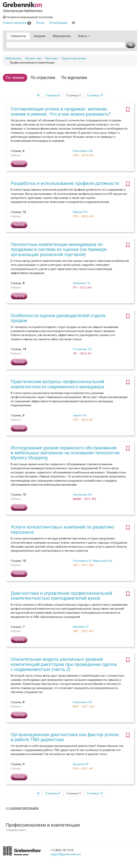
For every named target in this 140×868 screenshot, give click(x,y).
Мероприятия (62, 36)
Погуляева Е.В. (82, 561)
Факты (84, 36)
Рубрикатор (18, 36)
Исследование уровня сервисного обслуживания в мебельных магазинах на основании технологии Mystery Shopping (65, 453)
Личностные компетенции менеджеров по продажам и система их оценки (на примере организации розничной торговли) (59, 249)
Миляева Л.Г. (81, 627)
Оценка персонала (74, 58)
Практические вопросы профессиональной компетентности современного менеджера (57, 384)
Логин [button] (40, 23)
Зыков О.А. (80, 415)
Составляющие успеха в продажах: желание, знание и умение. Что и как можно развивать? (61, 111)
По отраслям (43, 78)
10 (95, 95)
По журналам (74, 78)
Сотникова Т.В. (83, 349)
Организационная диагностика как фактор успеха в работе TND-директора (65, 737)
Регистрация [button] (58, 23)
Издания (40, 36)
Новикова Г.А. (82, 283)
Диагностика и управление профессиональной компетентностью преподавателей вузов (61, 596)
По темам (15, 78)
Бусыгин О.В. (81, 764)
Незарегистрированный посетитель (28, 17)
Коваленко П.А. (83, 702)
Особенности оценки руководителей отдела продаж (58, 318)
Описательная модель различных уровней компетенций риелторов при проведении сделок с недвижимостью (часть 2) (64, 664)
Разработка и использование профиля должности (65, 183)
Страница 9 (73, 95)
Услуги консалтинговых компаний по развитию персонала (62, 530)
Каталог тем (33, 58)
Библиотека (13, 58)
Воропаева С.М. (83, 151)
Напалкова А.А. (83, 495)
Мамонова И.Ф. (103, 561)
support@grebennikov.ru (66, 854)
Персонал (51, 58)
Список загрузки (17, 23)
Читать (19, 164)
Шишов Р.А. (80, 212)
